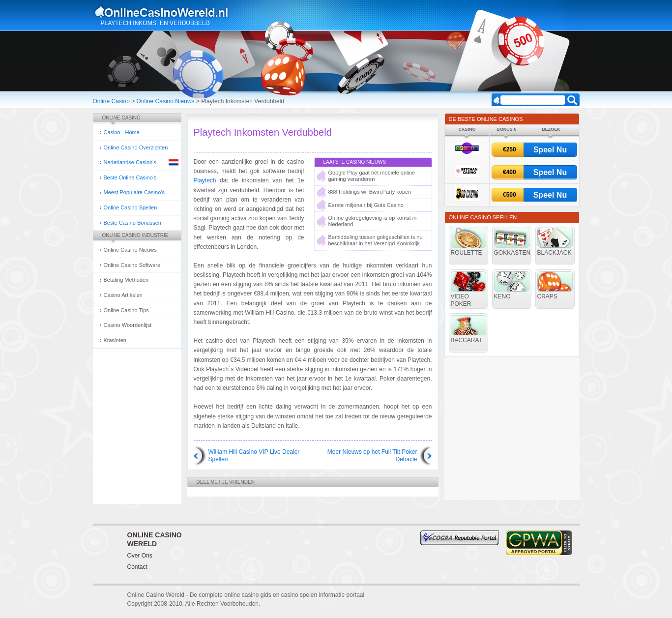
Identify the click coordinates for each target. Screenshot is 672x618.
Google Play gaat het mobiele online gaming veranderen (372, 176)
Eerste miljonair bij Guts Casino (366, 205)
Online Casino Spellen (131, 207)
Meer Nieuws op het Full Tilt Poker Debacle (372, 456)
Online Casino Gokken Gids (166, 12)
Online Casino (111, 101)
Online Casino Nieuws (166, 101)
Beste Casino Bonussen (132, 223)
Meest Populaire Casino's (134, 192)
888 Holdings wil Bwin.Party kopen (370, 192)
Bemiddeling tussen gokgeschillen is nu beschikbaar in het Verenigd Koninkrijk (376, 240)
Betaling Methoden (126, 280)
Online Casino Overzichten (136, 147)
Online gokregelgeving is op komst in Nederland (373, 221)
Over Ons (140, 556)
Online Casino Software (132, 265)
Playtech (205, 180)
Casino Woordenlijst (128, 325)
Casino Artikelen (123, 295)
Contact (137, 567)
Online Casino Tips (126, 310)
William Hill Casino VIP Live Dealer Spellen (254, 456)
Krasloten (115, 340)
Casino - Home (122, 132)
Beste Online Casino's (130, 177)
